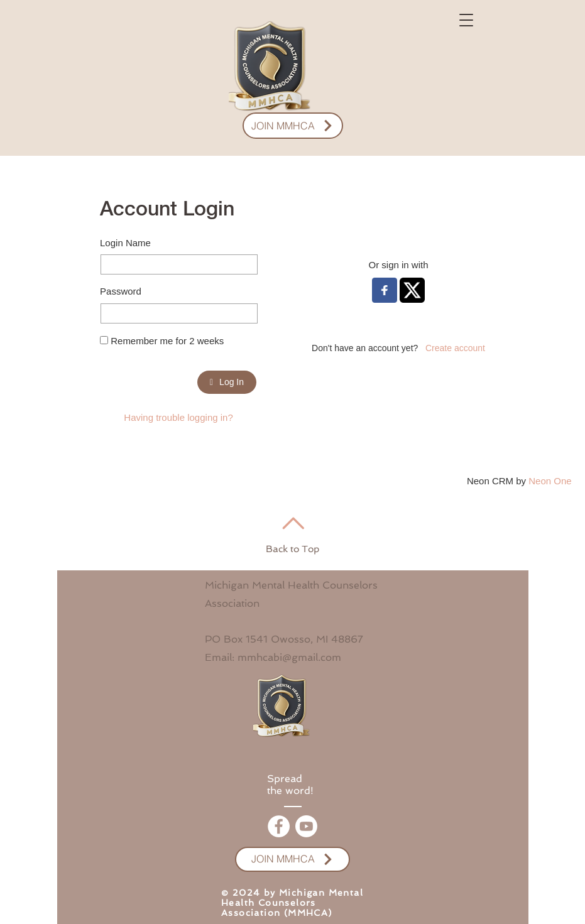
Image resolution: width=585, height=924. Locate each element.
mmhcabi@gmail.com (289, 657)
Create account (455, 348)
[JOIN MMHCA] (293, 126)
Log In (227, 382)
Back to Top (292, 549)
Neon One (550, 481)
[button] (466, 20)
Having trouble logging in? (178, 417)
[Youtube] (306, 826)
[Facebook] (279, 826)
